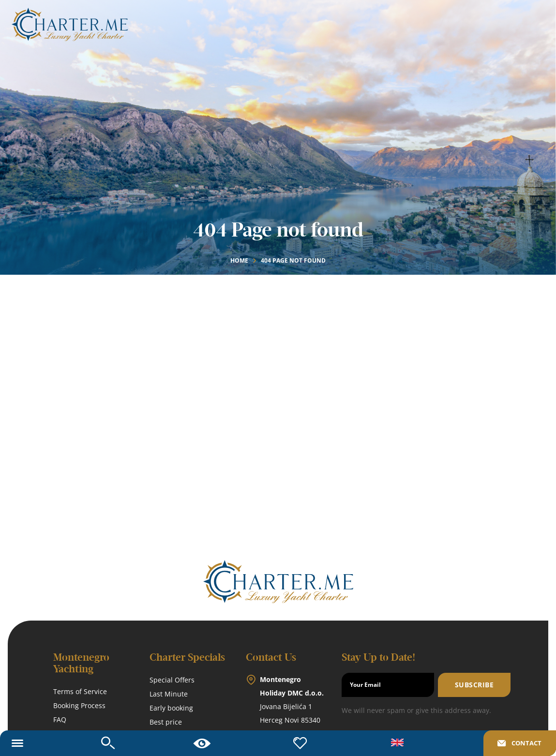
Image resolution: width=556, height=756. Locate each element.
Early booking (171, 708)
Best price (166, 722)
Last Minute (169, 694)
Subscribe (474, 685)
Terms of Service (80, 691)
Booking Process (79, 705)
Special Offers (172, 680)
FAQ (60, 719)
